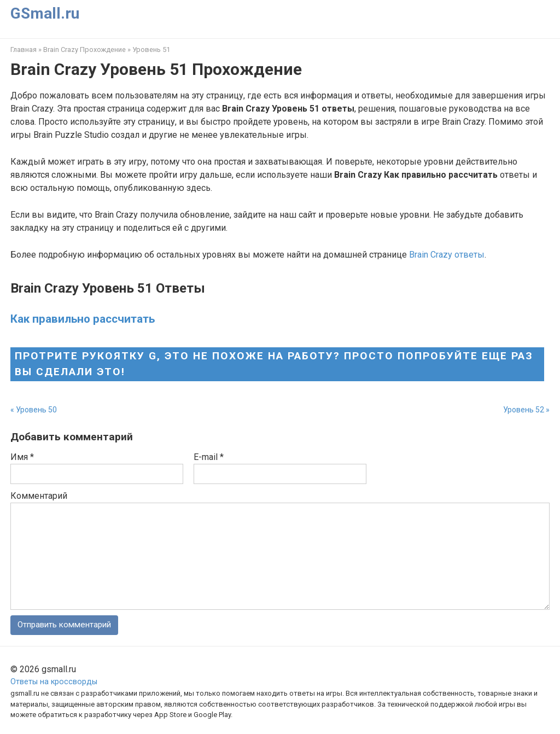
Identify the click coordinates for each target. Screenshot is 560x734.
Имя (22, 457)
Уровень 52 (524, 410)
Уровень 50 (36, 410)
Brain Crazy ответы (447, 255)
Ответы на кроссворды (54, 682)
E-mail (209, 457)
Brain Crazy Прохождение (84, 49)
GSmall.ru (45, 13)
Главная (24, 49)
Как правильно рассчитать (83, 319)
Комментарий (39, 496)
